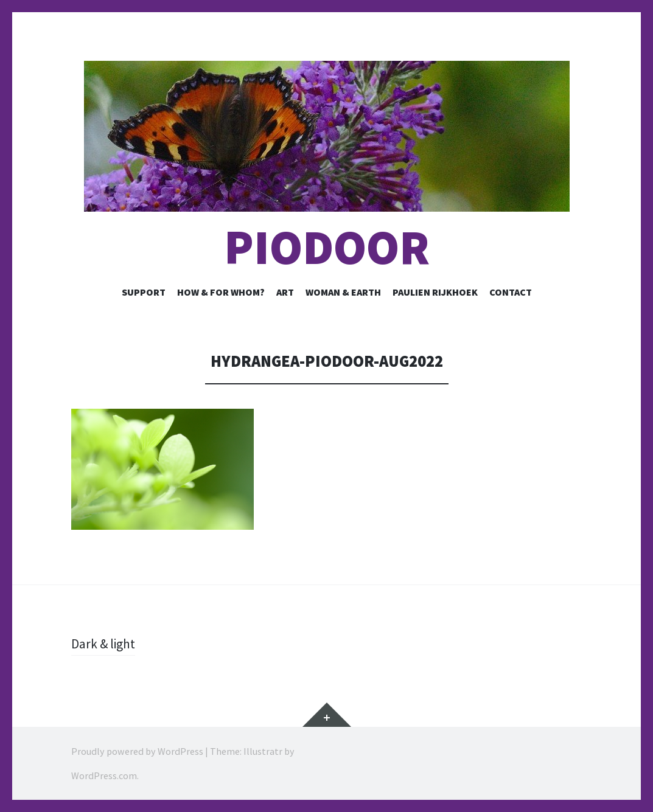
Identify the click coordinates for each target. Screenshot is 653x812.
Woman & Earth (343, 292)
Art (285, 292)
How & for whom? (221, 292)
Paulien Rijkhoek (435, 292)
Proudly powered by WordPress (137, 751)
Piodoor (327, 247)
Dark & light (104, 644)
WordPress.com (104, 776)
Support (144, 292)
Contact (511, 292)
